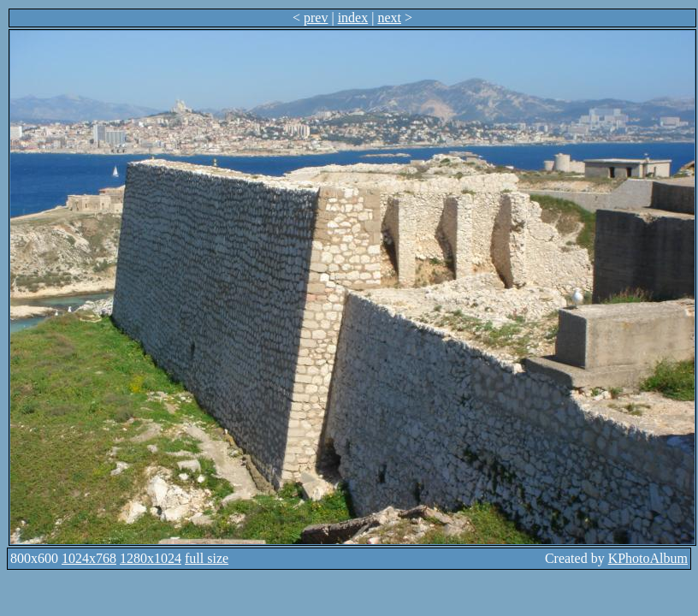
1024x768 (89, 558)
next (389, 18)
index (353, 18)
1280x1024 (151, 558)
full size (207, 558)
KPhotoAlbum (648, 558)
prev (316, 18)
